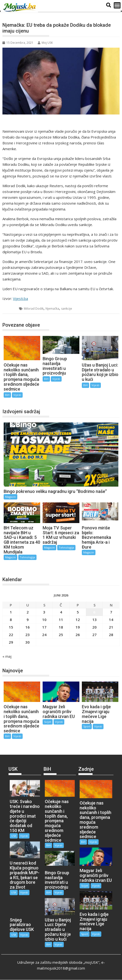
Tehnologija (27, 557)
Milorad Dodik (34, 309)
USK (14, 836)
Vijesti (17, 395)
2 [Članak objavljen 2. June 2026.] (28, 612)
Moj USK (45, 43)
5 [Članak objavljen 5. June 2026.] (78, 612)
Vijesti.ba (20, 298)
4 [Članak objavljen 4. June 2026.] (61, 612)
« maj (7, 656)
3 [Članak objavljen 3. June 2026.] (44, 612)
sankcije (67, 309)
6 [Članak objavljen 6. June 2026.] (94, 612)
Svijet (48, 722)
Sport (87, 726)
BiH (11, 309)
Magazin (10, 497)
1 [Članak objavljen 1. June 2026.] (11, 612)
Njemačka (52, 309)
